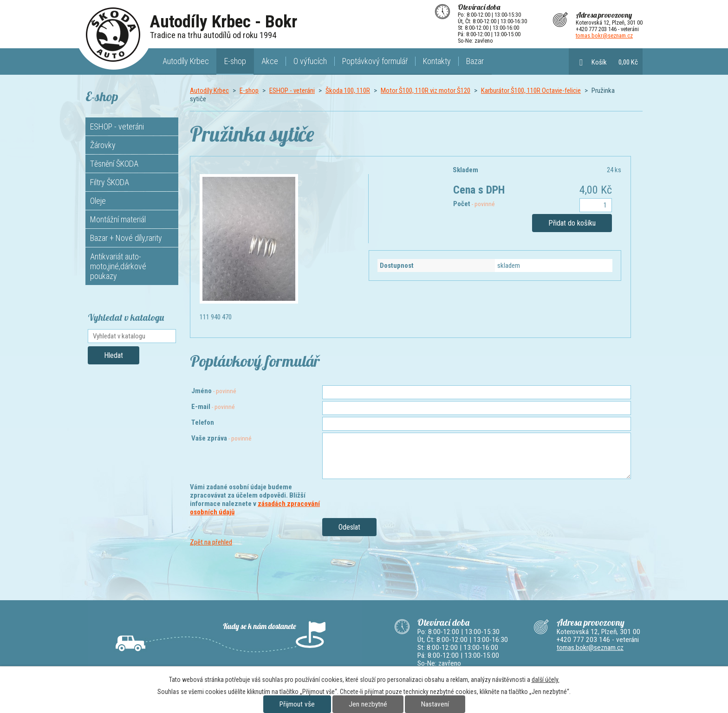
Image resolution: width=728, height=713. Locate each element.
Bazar (475, 61)
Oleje (98, 201)
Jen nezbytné (368, 704)
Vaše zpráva (221, 438)
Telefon (203, 422)
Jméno (214, 391)
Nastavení (435, 704)
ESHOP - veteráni (292, 91)
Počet (474, 204)
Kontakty (437, 61)
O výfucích (310, 61)
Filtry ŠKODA (110, 182)
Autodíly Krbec (186, 61)
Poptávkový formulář (375, 61)
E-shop (235, 61)
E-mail (213, 407)
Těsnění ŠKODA (114, 164)
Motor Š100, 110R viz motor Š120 (426, 91)
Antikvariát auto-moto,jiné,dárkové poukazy (118, 266)
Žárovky (103, 145)
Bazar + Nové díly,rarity (126, 238)
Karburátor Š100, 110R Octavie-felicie (531, 91)
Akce (270, 61)
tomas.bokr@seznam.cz (604, 36)
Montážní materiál (118, 219)
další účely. (546, 680)
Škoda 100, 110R (348, 91)
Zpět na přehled (211, 542)
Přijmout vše (297, 704)
